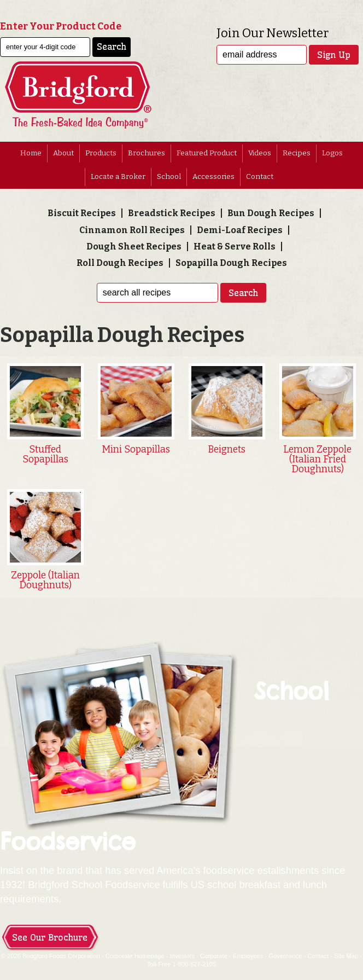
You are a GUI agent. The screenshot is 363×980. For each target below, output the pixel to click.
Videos (260, 153)
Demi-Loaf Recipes (240, 230)
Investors (183, 956)
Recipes (297, 153)
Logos (332, 153)
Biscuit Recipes (82, 213)
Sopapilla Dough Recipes (231, 263)
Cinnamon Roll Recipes (132, 230)
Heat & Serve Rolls (235, 247)
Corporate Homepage (135, 956)
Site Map (346, 956)
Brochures (147, 153)
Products (101, 153)
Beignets (227, 450)
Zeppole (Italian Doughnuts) (45, 580)
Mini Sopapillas (136, 450)
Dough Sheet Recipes (134, 247)
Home (31, 153)
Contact (260, 177)
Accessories (213, 177)
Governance (285, 956)
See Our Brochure (50, 937)
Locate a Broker (118, 177)
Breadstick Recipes (172, 213)
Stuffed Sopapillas (45, 454)
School (169, 177)
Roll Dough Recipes (120, 263)
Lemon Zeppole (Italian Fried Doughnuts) (317, 459)
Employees (248, 956)
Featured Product (207, 153)
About (63, 153)
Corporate (214, 956)
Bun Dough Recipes (271, 213)
